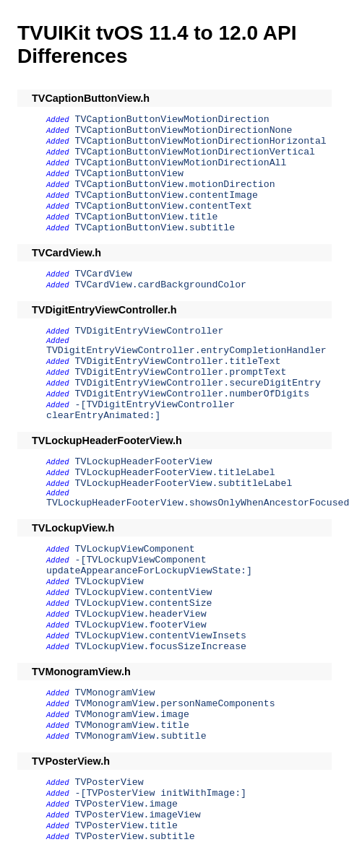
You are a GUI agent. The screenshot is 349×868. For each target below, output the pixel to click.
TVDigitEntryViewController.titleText (178, 361)
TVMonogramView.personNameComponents (175, 704)
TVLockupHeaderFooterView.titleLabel (175, 473)
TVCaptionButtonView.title (147, 217)
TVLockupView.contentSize (144, 603)
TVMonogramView (115, 693)
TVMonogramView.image (132, 715)
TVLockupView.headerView (141, 614)
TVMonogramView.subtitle (141, 736)
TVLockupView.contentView (144, 593)
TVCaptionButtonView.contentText (164, 206)
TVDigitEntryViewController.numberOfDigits (192, 394)
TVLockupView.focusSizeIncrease (161, 647)
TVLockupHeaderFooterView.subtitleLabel (184, 483)
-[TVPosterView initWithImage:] (161, 793)
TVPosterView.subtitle (135, 837)
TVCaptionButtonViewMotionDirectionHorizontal (201, 141)
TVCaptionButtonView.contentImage (167, 195)
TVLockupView (109, 582)
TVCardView (104, 274)
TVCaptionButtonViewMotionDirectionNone (184, 130)
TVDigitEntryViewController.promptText (181, 372)
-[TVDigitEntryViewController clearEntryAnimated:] (141, 410)
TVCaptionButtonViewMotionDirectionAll (181, 163)
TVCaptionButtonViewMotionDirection (172, 120)
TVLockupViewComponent (135, 549)
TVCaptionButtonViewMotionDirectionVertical (195, 152)
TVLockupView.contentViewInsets (161, 636)
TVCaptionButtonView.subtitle (155, 228)
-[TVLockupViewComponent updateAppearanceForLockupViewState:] (149, 565)
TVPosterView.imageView (138, 815)
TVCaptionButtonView (129, 174)
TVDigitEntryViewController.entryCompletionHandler (186, 351)
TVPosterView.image (126, 804)
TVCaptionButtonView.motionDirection (175, 185)
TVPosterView (109, 782)
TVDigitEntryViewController (150, 331)
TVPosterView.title (126, 826)
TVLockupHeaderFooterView (144, 462)
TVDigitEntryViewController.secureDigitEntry (198, 383)
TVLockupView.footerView (141, 625)
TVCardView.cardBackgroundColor (161, 285)
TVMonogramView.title (132, 725)
